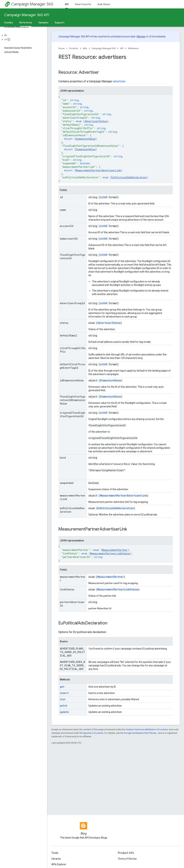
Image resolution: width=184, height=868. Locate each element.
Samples (43, 22)
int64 (104, 197)
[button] (23, 35)
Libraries (56, 859)
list (63, 699)
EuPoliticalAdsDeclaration (129, 177)
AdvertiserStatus (96, 121)
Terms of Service (127, 859)
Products (74, 48)
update (64, 712)
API (122, 48)
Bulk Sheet (104, 4)
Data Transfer (83, 4)
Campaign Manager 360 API (27, 15)
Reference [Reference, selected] (26, 22)
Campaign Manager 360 (32, 4)
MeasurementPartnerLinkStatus (110, 553)
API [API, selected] (67, 4)
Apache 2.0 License (93, 733)
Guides (9, 22)
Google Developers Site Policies (140, 733)
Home (61, 48)
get (62, 687)
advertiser (119, 81)
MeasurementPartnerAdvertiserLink (98, 170)
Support (60, 22)
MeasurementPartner (115, 550)
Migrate (141, 37)
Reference (133, 48)
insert (64, 693)
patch (64, 706)
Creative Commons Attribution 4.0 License (147, 729)
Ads (85, 48)
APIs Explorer (59, 864)
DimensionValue (86, 139)
